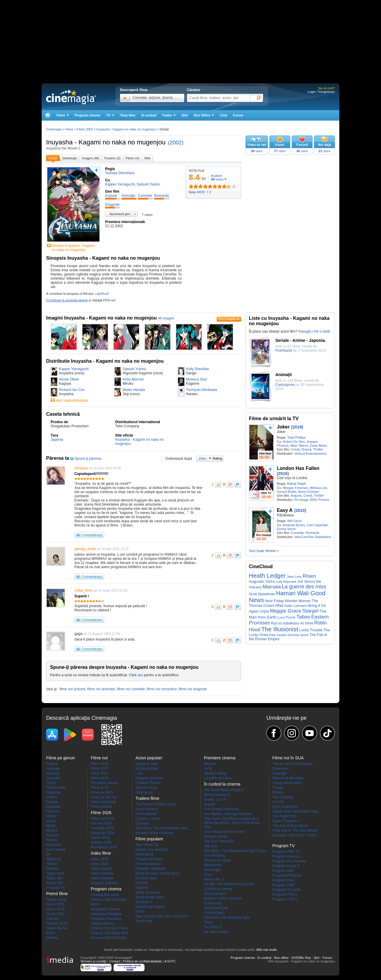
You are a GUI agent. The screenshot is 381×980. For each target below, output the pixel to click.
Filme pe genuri (61, 758)
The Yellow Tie (147, 845)
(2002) (176, 143)
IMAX (95, 904)
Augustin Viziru (262, 581)
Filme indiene (101, 807)
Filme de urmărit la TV (274, 419)
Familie (52, 802)
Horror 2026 (100, 838)
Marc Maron (299, 445)
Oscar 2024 (55, 914)
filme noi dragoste (193, 689)
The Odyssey (283, 797)
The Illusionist (280, 629)
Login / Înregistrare (321, 92)
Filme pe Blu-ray (104, 797)
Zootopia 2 (144, 902)
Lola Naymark (286, 582)
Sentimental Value (150, 897)
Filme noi (99, 758)
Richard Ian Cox (72, 390)
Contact (115, 961)
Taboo (303, 617)
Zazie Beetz (318, 445)
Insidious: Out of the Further (295, 835)
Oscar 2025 (55, 909)
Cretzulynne (285, 385)
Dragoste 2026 (103, 833)
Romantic (313, 533)
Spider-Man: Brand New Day (295, 811)
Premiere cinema (104, 783)
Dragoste (53, 792)
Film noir (53, 811)
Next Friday (274, 601)
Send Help (144, 921)
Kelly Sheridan (197, 369)
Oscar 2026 (55, 904)
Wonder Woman (298, 601)
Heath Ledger (267, 576)
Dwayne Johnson (149, 778)
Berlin (51, 933)
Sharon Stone (146, 788)
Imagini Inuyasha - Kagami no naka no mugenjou (102, 318)
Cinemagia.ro (71, 97)
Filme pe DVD (102, 792)
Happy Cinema (103, 923)
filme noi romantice (162, 689)
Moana (278, 792)
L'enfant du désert (218, 889)
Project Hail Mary (149, 859)
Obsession (281, 769)
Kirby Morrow (133, 379)
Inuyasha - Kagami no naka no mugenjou (106, 142)
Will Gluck (295, 521)
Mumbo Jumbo (216, 836)
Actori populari (102, 878)
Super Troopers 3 (286, 821)
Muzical (52, 835)
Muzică (52, 831)
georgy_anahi (85, 549)
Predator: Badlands (151, 869)
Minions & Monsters (288, 778)
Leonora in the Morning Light (227, 917)
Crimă (295, 449)
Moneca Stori (197, 379)
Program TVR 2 (285, 899)
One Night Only (285, 816)
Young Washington (287, 783)
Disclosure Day (216, 908)
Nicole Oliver (69, 379)
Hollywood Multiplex (107, 914)
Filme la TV (100, 788)
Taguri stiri (54, 878)
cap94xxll (102, 294)
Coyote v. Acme (148, 819)
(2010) (300, 510)
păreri (217, 176)
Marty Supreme (148, 892)
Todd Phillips (296, 437)
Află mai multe (267, 950)
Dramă (306, 449)
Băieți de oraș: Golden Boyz (158, 873)
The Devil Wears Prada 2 (224, 790)
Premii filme (57, 894)
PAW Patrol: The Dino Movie (295, 831)
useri (257, 151)
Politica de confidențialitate (142, 961)
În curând (149, 115)
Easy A (285, 510)
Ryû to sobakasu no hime (292, 623)
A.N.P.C (170, 961)
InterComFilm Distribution (313, 537)
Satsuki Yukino (134, 369)
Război (52, 840)
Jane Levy (294, 577)
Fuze (208, 875)
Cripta (264, 611)
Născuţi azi (144, 792)
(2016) (283, 473)
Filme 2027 (100, 769)
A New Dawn (214, 913)
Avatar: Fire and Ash (152, 850)
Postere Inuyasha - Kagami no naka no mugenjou (73, 248)
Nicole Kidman (147, 769)
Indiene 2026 (101, 842)
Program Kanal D (286, 866)
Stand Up (54, 859)
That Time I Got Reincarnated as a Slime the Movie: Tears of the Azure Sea (232, 823)
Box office (281, 958)
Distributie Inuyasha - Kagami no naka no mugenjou (105, 361)
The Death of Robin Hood (156, 804)
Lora (139, 773)
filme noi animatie (101, 689)
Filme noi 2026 (103, 819)
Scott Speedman (262, 594)
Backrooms (213, 865)
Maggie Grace (286, 611)
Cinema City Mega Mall (109, 933)
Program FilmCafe (287, 875)
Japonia (57, 440)
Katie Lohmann (296, 606)
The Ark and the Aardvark (292, 764)
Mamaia (272, 587)
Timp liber (128, 115)
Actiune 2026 (101, 823)
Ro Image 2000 (306, 500)
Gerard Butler (286, 492)
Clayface (142, 823)
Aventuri (53, 773)
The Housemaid (148, 864)
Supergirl (279, 773)
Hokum (210, 804)
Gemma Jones (298, 635)
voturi (217, 179)
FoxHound (284, 350)
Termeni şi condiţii (93, 961)
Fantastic (53, 807)
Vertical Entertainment (310, 454)
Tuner (209, 922)
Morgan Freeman (295, 488)
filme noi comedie (131, 689)
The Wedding (214, 856)
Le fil (208, 769)
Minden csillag (215, 773)
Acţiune (296, 496)
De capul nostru (216, 932)
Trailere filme (147, 798)
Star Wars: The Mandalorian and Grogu (235, 851)
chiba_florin (83, 591)
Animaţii (284, 375)
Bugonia (142, 888)
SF (48, 854)
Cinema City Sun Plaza (109, 928)
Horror (51, 816)
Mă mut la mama (217, 860)
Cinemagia (54, 129)
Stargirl (311, 611)
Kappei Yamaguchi (74, 369)
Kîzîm (140, 912)
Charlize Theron (148, 783)
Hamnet (142, 883)
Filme (69, 129)
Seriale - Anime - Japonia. (301, 340)
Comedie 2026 (102, 828)
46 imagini (166, 318)
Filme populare (149, 839)
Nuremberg (144, 854)
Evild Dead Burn (285, 807)
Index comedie (102, 873)
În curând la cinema (222, 784)
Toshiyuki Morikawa (202, 390)
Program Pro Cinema (289, 861)
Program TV (56, 888)
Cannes (52, 919)
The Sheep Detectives (221, 809)
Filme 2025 (100, 778)
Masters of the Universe (154, 833)
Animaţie (53, 769)
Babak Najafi (296, 484)
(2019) (297, 427)
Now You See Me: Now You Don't (162, 916)
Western (53, 869)
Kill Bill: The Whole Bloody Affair (229, 884)
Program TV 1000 (286, 890)
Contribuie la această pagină (67, 300)
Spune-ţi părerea (88, 459)
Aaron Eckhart (308, 492)
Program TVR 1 (285, 895)
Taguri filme (55, 873)
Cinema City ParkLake (108, 938)
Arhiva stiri (54, 883)
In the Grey (213, 903)
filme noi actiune (72, 689)
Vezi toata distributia (72, 401)
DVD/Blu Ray (301, 958)
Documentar (56, 788)
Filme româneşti (103, 802)
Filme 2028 (100, 764)
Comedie (297, 533)
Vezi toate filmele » (264, 551)
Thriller (318, 449)
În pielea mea (146, 878)
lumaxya (81, 468)
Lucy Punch (286, 617)
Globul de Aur (57, 928)
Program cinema (88, 115)
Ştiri (185, 115)
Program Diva (283, 880)
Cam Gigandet (317, 525)
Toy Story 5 (213, 927)
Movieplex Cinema (106, 909)
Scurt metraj (56, 850)
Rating (217, 458)
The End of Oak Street (290, 826)
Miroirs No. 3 (214, 879)
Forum (238, 115)
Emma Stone (286, 529)
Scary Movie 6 (147, 809)
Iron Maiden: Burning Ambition (228, 814)
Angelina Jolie (147, 764)
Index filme (101, 853)
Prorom (324, 500)
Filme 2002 (85, 129)
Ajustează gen (120, 214)
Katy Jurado (278, 635)
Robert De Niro (294, 442)
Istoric (51, 821)
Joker (283, 427)
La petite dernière (218, 778)
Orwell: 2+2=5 (215, 800)
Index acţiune (101, 869)
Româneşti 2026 (104, 847)
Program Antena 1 (287, 856)
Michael (210, 764)
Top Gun (211, 846)
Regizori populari (104, 883)
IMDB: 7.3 (204, 192)
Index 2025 (100, 864)
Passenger (212, 870)
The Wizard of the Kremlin (225, 832)
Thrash (278, 788)
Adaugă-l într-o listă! (314, 331)
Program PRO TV (286, 852)
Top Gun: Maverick (219, 841)
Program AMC (284, 871)
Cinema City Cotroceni (109, 900)
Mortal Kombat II (217, 795)
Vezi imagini (227, 319)
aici (140, 675)
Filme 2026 (100, 773)
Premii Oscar (56, 900)
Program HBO (284, 885)
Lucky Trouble (311, 630)
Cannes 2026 (57, 923)
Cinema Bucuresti (105, 895)
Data (202, 458)
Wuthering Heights (150, 907)
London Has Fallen (298, 468)
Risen (309, 576)
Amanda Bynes (294, 525)
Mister (51, 826)
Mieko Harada (134, 390)
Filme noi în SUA (288, 758)
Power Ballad (146, 814)
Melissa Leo (319, 488)
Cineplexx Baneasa (106, 919)
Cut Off (278, 802)
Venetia (52, 938)
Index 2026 (100, 859)
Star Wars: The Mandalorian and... (163, 828)
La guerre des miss (304, 587)
